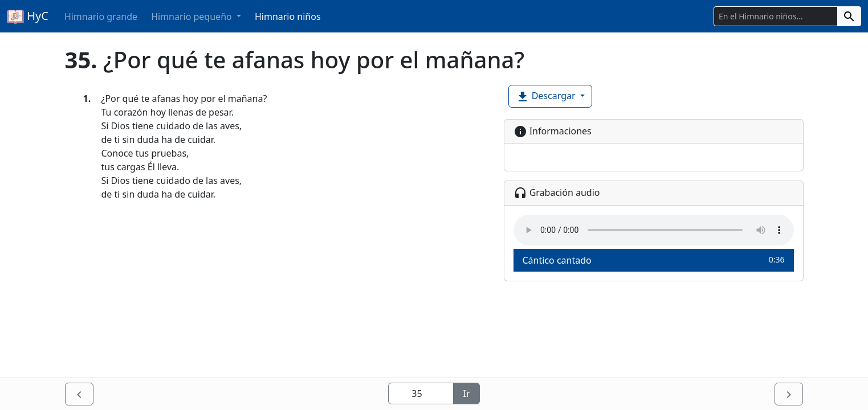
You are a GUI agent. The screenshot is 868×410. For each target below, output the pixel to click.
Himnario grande (101, 17)
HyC (28, 17)
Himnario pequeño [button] (193, 17)
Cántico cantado (654, 260)
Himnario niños (288, 17)
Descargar (547, 97)
